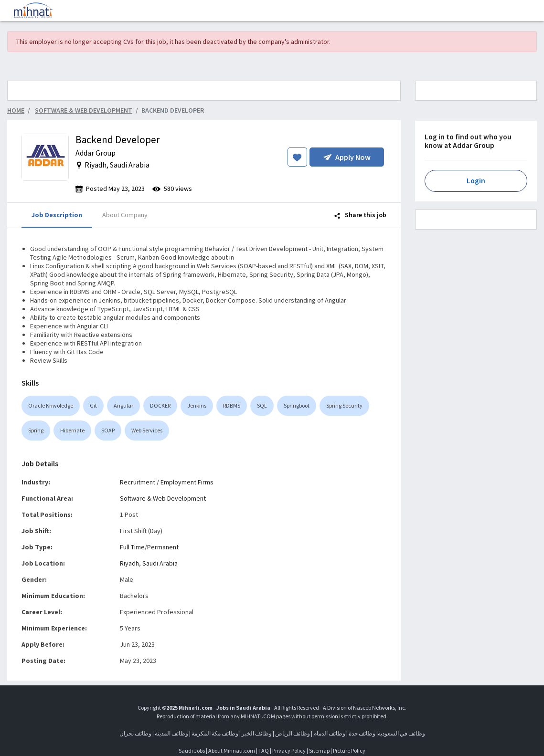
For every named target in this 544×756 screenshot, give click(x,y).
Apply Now (347, 157)
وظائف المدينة (171, 733)
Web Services (147, 430)
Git (93, 405)
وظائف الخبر (257, 733)
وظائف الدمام (329, 733)
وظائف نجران (135, 733)
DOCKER (160, 405)
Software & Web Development (163, 498)
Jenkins (197, 405)
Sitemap (319, 751)
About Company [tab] (125, 215)
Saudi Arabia (160, 563)
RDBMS (232, 405)
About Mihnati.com (232, 751)
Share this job (360, 215)
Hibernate (72, 430)
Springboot (297, 405)
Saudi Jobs (192, 751)
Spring (36, 430)
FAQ (264, 751)
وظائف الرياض (293, 733)
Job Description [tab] (57, 215)
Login (476, 181)
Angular (123, 405)
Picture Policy (349, 751)
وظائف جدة (362, 733)
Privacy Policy (289, 751)
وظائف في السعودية (401, 733)
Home (16, 110)
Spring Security (344, 405)
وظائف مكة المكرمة (215, 733)
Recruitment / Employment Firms (167, 482)
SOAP (108, 430)
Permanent (163, 547)
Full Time (132, 547)
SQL (262, 405)
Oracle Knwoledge (51, 405)
